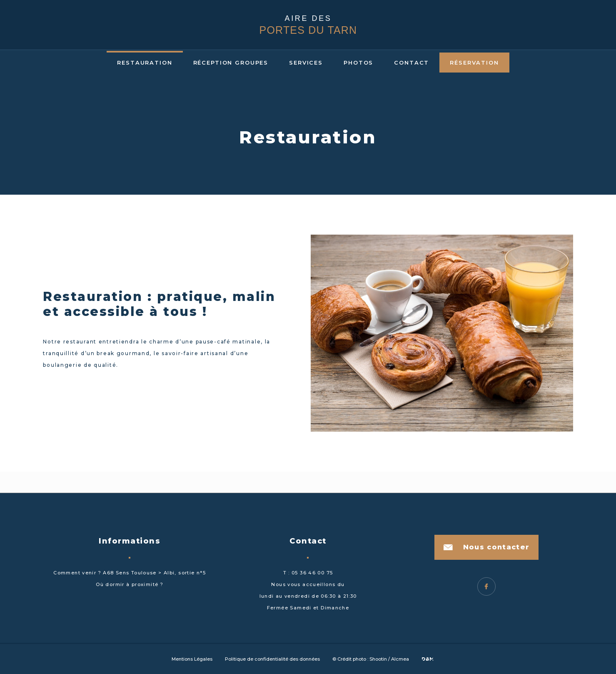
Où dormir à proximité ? (130, 584)
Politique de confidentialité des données (272, 659)
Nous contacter (496, 547)
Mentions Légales (192, 659)
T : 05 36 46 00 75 (308, 573)
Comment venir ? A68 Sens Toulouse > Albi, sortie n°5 (130, 573)
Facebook (486, 586)
